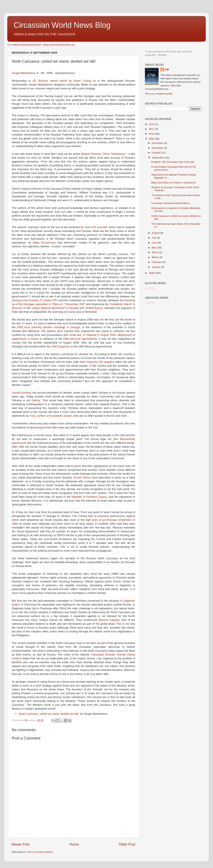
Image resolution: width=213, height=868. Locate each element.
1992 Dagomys (61, 346)
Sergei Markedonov (24, 73)
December (158, 143)
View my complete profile (159, 94)
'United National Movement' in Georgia (55, 308)
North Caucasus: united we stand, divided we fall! (49, 714)
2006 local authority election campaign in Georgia (48, 327)
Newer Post (21, 844)
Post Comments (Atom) (40, 852)
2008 (152, 273)
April (155, 252)
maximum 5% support (100, 362)
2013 (152, 124)
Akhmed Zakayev (110, 620)
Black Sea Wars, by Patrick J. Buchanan (173, 182)
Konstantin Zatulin (61, 416)
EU (83, 227)
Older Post (127, 844)
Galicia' (36, 400)
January (157, 267)
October (157, 153)
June (155, 243)
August (156, 233)
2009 (152, 139)
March (156, 257)
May (154, 247)
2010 (152, 134)
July (154, 238)
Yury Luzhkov (38, 416)
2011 (152, 129)
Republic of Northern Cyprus (89, 497)
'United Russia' (94, 308)
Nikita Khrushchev (44, 243)
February (157, 262)
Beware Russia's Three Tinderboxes (104, 154)
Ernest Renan (83, 478)
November (158, 148)
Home (74, 844)
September (158, 157)
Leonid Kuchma (21, 393)
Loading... (150, 288)
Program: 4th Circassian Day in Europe (173, 162)
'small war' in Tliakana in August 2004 (92, 335)
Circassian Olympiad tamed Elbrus (170, 203)
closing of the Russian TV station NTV (35, 300)
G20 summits (99, 227)
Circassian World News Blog (62, 25)
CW (167, 69)
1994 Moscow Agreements (80, 339)
